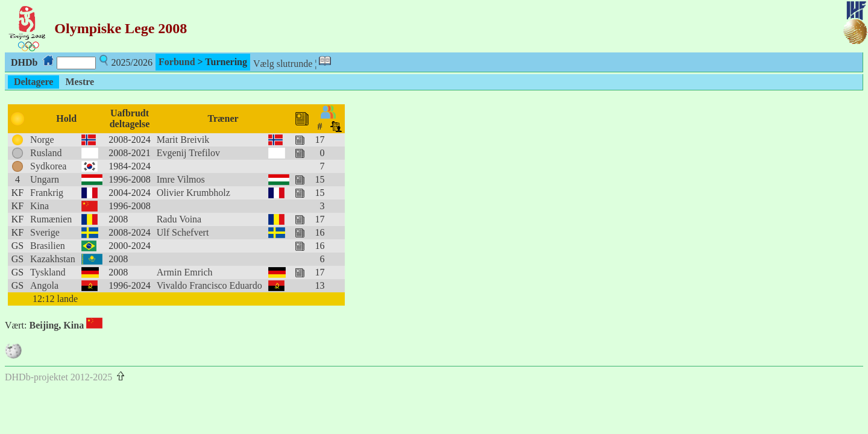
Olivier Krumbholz (193, 193)
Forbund (177, 62)
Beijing (44, 325)
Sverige (45, 232)
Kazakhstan (53, 259)
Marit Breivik (183, 140)
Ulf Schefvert (183, 232)
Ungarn (45, 179)
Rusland (46, 153)
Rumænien (51, 219)
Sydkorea (48, 166)
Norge (42, 140)
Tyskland (48, 272)
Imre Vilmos (181, 179)
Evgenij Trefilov (188, 153)
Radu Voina (179, 219)
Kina (39, 206)
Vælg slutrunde (283, 64)
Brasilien (48, 246)
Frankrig (47, 193)
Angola (44, 285)
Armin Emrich (185, 272)
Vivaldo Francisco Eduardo (209, 285)
